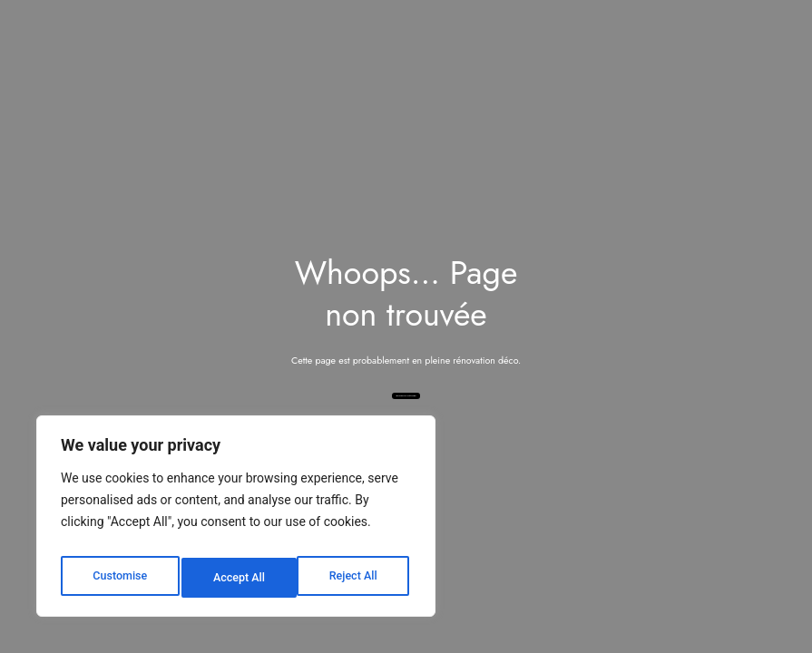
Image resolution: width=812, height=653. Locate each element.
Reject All (237, 578)
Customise (118, 578)
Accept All (355, 578)
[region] (236, 521)
